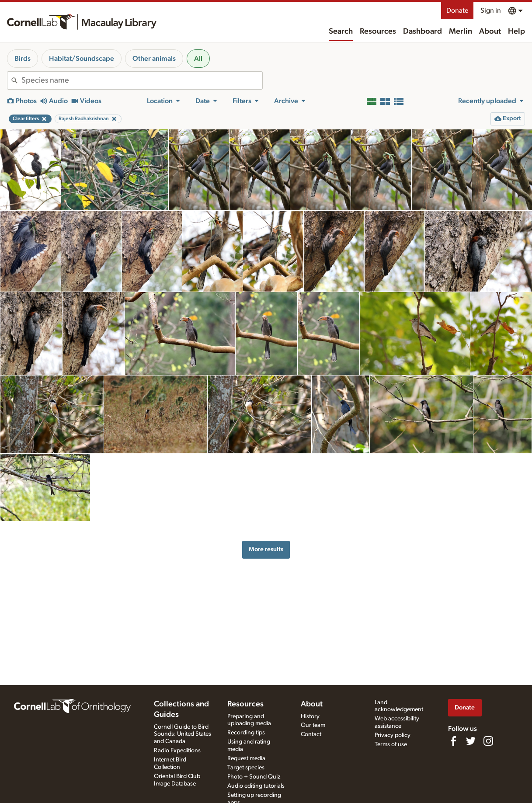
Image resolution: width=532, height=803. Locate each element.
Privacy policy (393, 735)
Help (516, 31)
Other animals (154, 59)
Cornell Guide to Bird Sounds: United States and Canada (183, 734)
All (198, 59)
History (310, 716)
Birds (23, 59)
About (490, 31)
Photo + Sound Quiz (254, 777)
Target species (246, 768)
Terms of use (391, 744)
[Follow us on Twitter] (471, 741)
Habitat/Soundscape (82, 59)
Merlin (461, 31)
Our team (313, 725)
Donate (457, 10)
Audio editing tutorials (256, 786)
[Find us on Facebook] (453, 741)
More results (266, 549)
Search (341, 31)
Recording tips (246, 733)
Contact (311, 734)
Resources (378, 31)
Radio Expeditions (177, 751)
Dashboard (422, 31)
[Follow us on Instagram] (488, 741)
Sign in (491, 10)
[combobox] (142, 80)
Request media (246, 758)
